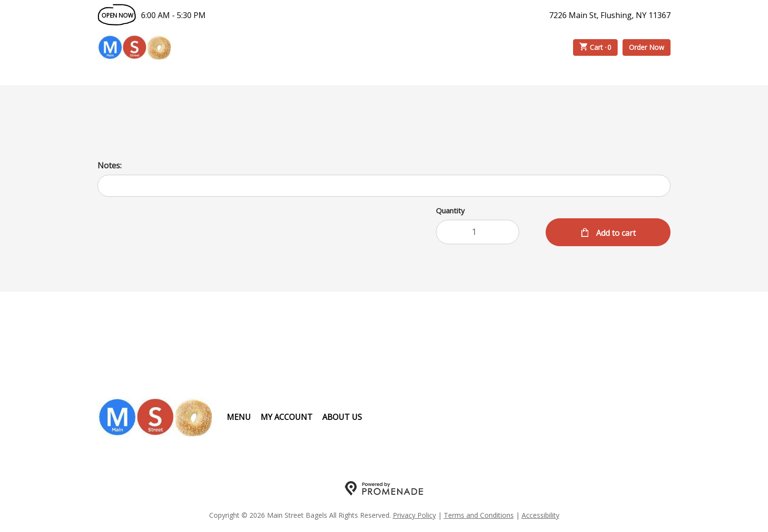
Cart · (596, 47)
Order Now (647, 47)
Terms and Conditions (479, 515)
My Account (287, 417)
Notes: (109, 165)
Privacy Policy (414, 515)
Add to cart (615, 233)
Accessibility (540, 515)
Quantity (450, 210)
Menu (239, 417)
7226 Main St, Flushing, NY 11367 (610, 15)
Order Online (227, 47)
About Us (342, 417)
